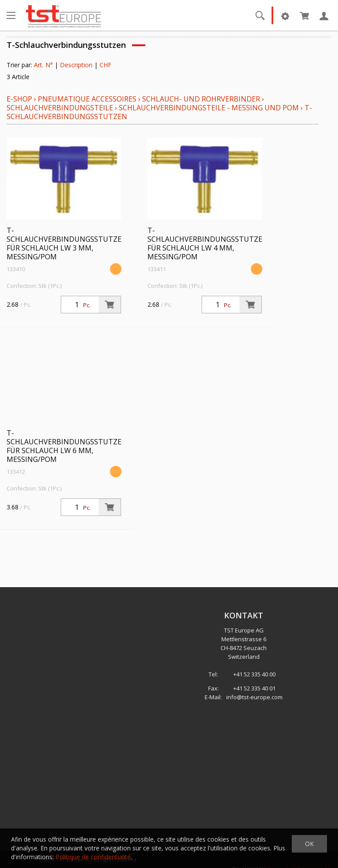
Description (76, 65)
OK (309, 844)
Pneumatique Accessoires (87, 99)
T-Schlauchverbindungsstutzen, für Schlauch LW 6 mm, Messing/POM (68, 446)
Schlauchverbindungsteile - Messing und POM (209, 108)
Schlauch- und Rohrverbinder (201, 99)
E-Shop (19, 99)
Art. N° (43, 65)
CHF (105, 65)
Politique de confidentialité (93, 857)
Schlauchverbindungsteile (60, 108)
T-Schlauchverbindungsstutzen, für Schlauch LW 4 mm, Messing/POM (209, 243)
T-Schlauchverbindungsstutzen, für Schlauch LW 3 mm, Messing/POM (68, 243)
